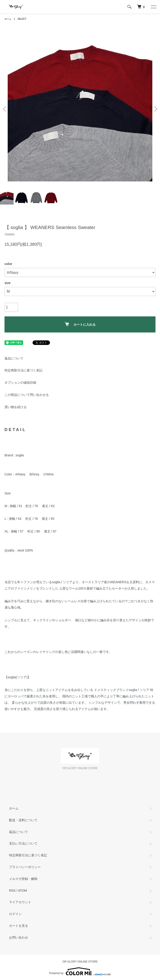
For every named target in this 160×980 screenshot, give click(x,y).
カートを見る (19, 926)
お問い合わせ (19, 937)
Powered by (80, 971)
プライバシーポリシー (25, 867)
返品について (14, 358)
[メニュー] (153, 7)
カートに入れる (80, 324)
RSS (12, 891)
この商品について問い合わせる (27, 395)
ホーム (8, 19)
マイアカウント (20, 902)
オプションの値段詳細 (20, 383)
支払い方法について (23, 843)
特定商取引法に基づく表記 (24, 370)
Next (155, 109)
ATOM (22, 891)
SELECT (22, 19)
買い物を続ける (16, 407)
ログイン (15, 914)
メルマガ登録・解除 (23, 879)
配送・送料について (23, 820)
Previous (5, 109)
